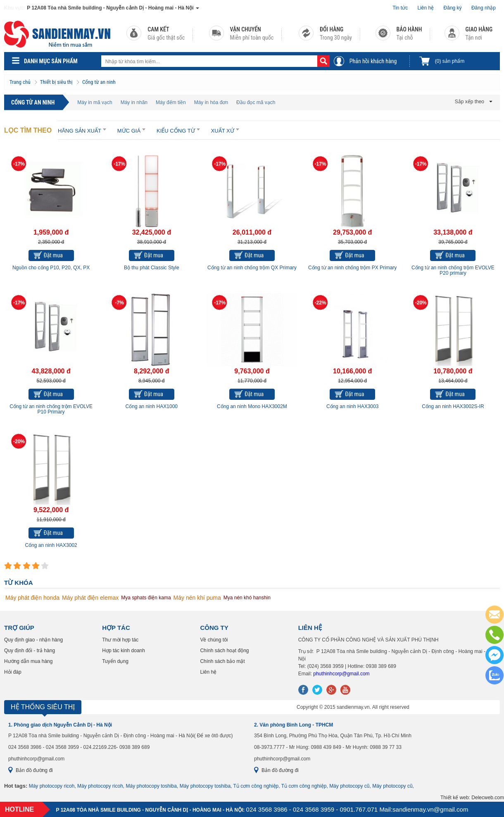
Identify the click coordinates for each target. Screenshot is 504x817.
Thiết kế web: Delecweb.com (472, 798)
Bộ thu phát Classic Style (152, 268)
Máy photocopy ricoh (52, 786)
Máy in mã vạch (95, 102)
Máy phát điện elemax (90, 598)
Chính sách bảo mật (222, 661)
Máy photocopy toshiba (151, 786)
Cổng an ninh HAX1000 (152, 406)
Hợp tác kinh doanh (124, 651)
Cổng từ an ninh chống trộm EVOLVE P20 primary (453, 270)
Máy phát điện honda (32, 598)
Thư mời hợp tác (120, 640)
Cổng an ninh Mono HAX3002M (252, 406)
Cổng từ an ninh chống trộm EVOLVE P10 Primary (51, 409)
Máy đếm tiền (171, 102)
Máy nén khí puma (197, 598)
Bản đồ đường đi (34, 770)
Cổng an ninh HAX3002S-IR (453, 406)
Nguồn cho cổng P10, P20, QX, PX (51, 268)
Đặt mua (53, 255)
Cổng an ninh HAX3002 (51, 545)
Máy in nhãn (134, 102)
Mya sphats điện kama (146, 598)
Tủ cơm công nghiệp (256, 786)
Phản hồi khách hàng (373, 61)
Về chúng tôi (214, 640)
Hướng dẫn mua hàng (28, 661)
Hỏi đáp (13, 672)
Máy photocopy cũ (349, 786)
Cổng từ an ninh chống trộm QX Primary (252, 268)
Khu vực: (15, 8)
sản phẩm (450, 61)
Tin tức (400, 8)
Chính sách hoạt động (224, 651)
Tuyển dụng (115, 661)
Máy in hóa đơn (211, 102)
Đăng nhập (484, 8)
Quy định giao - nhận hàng (33, 640)
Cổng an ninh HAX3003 (352, 406)
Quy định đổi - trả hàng (30, 651)
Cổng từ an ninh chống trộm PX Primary (352, 268)
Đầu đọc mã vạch (256, 102)
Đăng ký (453, 8)
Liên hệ (426, 8)
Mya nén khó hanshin (247, 598)
